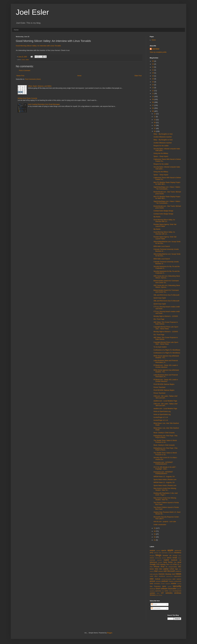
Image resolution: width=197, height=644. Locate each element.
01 (155, 540)
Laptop (166, 569)
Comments (156, 608)
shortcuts (153, 589)
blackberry (178, 553)
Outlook (158, 579)
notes (151, 576)
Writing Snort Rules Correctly (27, 98)
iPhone (157, 567)
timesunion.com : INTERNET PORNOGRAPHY (163, 463)
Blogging (152, 556)
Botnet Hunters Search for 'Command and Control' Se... (166, 282)
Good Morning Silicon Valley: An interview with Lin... (164, 221)
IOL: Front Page (159, 319)
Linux (23, 60)
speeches (158, 591)
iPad (151, 567)
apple (170, 550)
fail (180, 560)
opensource (169, 576)
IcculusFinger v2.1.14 (161, 417)
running (179, 584)
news (27, 60)
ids (178, 564)
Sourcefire (172, 589)
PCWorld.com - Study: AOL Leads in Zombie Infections (166, 366)
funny (170, 562)
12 (153, 91)
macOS (152, 571)
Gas (175, 562)
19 (153, 73)
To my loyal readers (160, 347)
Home (16, 30)
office (156, 576)
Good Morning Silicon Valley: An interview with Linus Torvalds (38, 46)
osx (152, 579)
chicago (175, 556)
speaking (152, 591)
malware (161, 571)
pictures (158, 581)
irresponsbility (173, 567)
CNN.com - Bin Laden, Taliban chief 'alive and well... (165, 397)
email (175, 558)
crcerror (164, 558)
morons (162, 574)
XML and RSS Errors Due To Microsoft (166, 295)
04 (155, 531)
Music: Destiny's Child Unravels (164, 433)
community (158, 558)
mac (180, 569)
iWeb (156, 569)
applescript (178, 550)
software (164, 589)
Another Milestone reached (163, 137)
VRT (162, 593)
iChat (175, 564)
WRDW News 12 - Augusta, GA (164, 477)
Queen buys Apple (160, 298)
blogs (158, 555)
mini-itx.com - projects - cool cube (165, 522)
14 (153, 85)
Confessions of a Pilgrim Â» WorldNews (167, 350)
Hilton (168, 564)
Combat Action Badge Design (163, 211)
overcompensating (166, 579)
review (174, 583)
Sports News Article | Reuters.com (165, 480)
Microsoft (171, 571)
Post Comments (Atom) (33, 79)
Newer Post (20, 76)
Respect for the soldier (161, 146)
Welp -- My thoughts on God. (163, 134)
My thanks (157, 217)
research (168, 584)
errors (180, 558)
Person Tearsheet (159, 387)
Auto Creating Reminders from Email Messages (44, 104)
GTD (158, 564)
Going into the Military (161, 153)
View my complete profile (158, 52)
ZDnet (160, 595)
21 (153, 70)
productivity (178, 581)
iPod (163, 567)
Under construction (160, 525)
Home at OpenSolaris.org (162, 411)
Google (153, 564)
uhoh (170, 591)
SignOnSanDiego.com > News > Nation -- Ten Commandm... (167, 188)
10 (153, 97)
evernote (152, 560)
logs (177, 569)
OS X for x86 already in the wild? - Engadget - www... (165, 468)
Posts (154, 604)
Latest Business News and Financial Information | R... (166, 361)
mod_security (154, 574)
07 (153, 105)
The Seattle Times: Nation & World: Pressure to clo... (165, 441)
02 (155, 537)
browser (165, 556)
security (177, 586)
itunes (152, 569)
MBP (165, 571)
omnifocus (162, 576)
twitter (167, 591)
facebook (174, 560)
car (170, 556)
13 (153, 88)
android (158, 551)
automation (165, 553)
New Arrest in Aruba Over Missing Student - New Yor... (165, 489)
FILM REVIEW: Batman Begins (164, 384)
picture (152, 581)
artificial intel (157, 553)
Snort (158, 589)
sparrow (179, 589)
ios (180, 564)
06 (153, 108)
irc (167, 567)
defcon (169, 558)
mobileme (178, 571)
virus (158, 593)
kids (161, 569)
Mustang (168, 574)
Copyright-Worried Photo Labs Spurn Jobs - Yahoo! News (166, 328)
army (151, 553)
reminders (157, 584)
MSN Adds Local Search (162, 246)
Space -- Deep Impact (161, 156)
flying (165, 562)
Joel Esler (32, 12)
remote (163, 584)
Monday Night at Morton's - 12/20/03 (166, 316)
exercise (159, 560)
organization (177, 576)
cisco (180, 556)
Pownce (171, 581)
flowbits (160, 562)
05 (153, 111)
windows (178, 593)
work (157, 595)
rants (151, 584)
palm (174, 579)
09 (153, 99)
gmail (179, 562)
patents (179, 579)
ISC (180, 567)
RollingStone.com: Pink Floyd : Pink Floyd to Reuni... (165, 437)
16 (153, 79)
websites (169, 593)
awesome (171, 553)
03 (155, 534)
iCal (171, 564)
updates (152, 593)
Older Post (138, 76)
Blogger (110, 633)
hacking (163, 564)
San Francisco (155, 586)
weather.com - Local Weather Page (165, 401)
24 (153, 64)
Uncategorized (177, 591)
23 (153, 67)
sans (164, 586)
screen (170, 586)
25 (153, 61)
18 (153, 76)
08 (153, 102)
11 (153, 94)
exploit (166, 560)
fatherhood (153, 562)
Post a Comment (25, 71)
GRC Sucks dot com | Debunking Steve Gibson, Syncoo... (167, 277)
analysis (152, 550)
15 (153, 82)
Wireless (153, 595)
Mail (156, 571)
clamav (152, 558)
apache (164, 550)
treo (163, 591)
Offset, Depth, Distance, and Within (40, 86)
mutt (173, 574)
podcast (165, 581)
